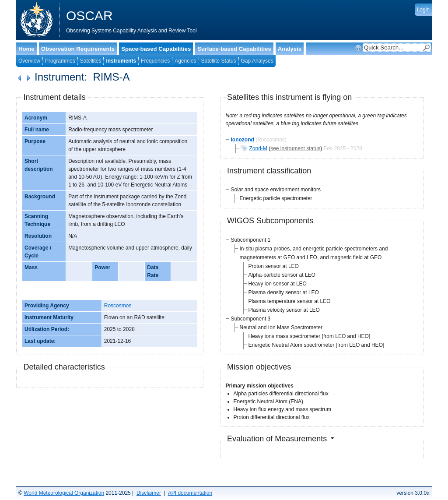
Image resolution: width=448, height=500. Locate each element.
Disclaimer (149, 493)
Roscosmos (118, 306)
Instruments (121, 61)
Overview (29, 61)
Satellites (91, 61)
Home (26, 49)
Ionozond (243, 140)
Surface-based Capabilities (234, 49)
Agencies (185, 61)
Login (423, 10)
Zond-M (258, 148)
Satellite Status (219, 61)
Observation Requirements (78, 49)
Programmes (60, 61)
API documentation (190, 493)
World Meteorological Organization (64, 493)
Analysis (290, 49)
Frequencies (155, 61)
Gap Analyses (257, 61)
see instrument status (295, 148)
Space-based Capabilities (156, 49)
